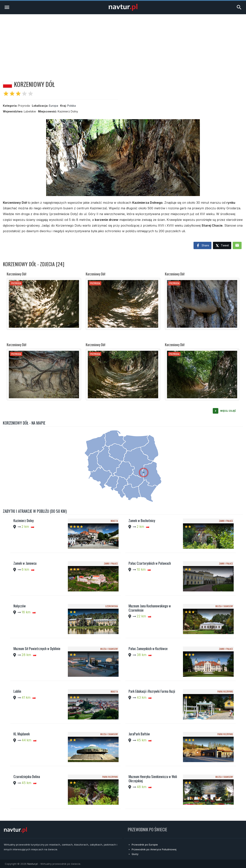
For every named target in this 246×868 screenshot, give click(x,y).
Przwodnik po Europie (145, 845)
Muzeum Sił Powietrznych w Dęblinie (37, 649)
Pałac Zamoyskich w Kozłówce (148, 649)
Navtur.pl (32, 864)
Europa (54, 106)
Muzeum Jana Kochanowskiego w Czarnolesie (150, 608)
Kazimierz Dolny (24, 520)
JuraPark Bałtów (139, 734)
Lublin (17, 691)
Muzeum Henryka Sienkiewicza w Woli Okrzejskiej (153, 779)
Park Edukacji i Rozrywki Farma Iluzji (152, 691)
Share (202, 246)
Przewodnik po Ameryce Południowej (154, 849)
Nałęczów (20, 606)
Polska (71, 106)
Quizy (135, 854)
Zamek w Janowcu (25, 563)
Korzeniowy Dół (17, 274)
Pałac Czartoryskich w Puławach (150, 563)
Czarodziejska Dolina (27, 777)
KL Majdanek (22, 734)
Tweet (222, 246)
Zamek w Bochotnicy (142, 520)
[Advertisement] (123, 43)
